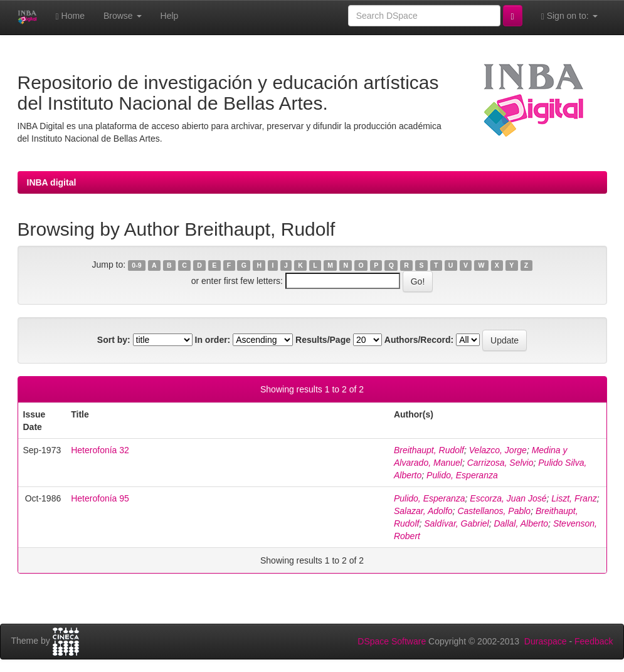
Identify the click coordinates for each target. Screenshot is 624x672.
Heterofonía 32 (100, 450)
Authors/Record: (419, 340)
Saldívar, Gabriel (457, 523)
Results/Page (323, 340)
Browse (123, 16)
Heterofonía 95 (100, 498)
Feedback (594, 641)
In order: (213, 340)
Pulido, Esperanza (462, 475)
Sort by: (114, 340)
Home (70, 16)
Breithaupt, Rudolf (429, 450)
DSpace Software (392, 641)
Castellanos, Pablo (494, 511)
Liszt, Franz (574, 498)
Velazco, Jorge (498, 450)
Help (170, 16)
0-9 (136, 265)
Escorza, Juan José (508, 498)
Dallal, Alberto (521, 523)
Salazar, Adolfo (423, 511)
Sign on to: (569, 16)
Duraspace (546, 641)
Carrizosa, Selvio (500, 463)
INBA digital (52, 182)
